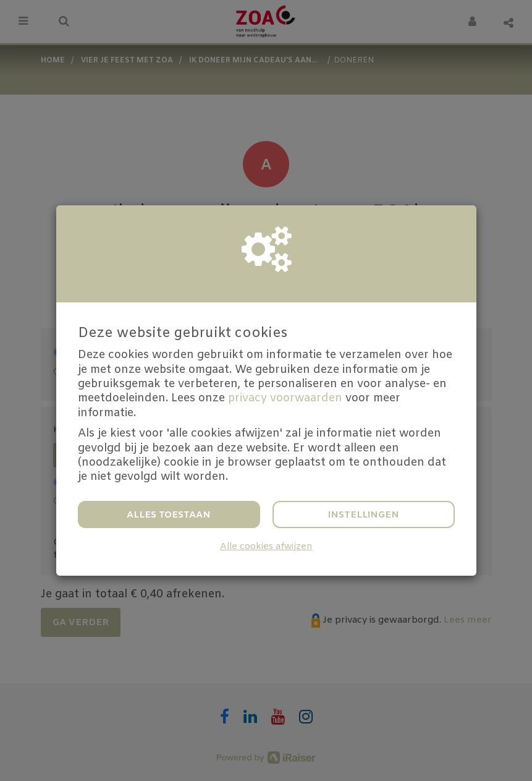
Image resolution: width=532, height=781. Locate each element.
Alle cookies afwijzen (266, 547)
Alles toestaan (169, 515)
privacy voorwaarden (285, 398)
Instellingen (364, 515)
